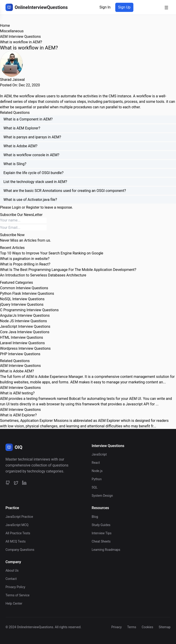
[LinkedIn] (24, 483)
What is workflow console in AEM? (31, 155)
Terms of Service (18, 595)
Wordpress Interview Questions (25, 348)
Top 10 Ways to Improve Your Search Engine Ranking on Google (52, 253)
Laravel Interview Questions (22, 343)
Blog (95, 517)
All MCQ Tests (16, 541)
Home (5, 26)
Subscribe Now (12, 235)
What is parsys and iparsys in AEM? (32, 137)
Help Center (14, 603)
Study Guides (101, 525)
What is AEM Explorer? (22, 128)
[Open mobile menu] (166, 7)
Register (33, 207)
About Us (12, 570)
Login (16, 207)
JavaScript (99, 454)
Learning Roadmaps (106, 550)
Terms (132, 627)
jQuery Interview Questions (22, 304)
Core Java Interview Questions (25, 332)
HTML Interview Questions (22, 337)
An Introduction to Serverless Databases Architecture (43, 275)
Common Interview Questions (24, 288)
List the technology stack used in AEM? (35, 182)
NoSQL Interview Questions (22, 299)
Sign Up (124, 7)
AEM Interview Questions (20, 37)
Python (97, 479)
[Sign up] (124, 7)
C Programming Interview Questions (29, 310)
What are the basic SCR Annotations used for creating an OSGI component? (65, 191)
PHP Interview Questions (20, 354)
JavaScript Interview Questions (25, 326)
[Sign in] (105, 7)
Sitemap (165, 627)
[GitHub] (8, 483)
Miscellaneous (12, 31)
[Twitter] (16, 483)
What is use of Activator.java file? (30, 200)
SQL (95, 487)
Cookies (147, 627)
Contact (11, 579)
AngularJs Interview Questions (25, 315)
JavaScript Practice (19, 517)
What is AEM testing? (17, 393)
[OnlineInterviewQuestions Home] (37, 7)
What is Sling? (15, 164)
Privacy (117, 627)
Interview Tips (102, 533)
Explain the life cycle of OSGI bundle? (33, 173)
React (96, 463)
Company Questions (20, 550)
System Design (102, 496)
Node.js (97, 471)
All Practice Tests (18, 533)
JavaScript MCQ (17, 525)
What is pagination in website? (25, 259)
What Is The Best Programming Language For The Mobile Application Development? (68, 270)
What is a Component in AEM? (28, 119)
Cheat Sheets (101, 541)
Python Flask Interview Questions (27, 293)
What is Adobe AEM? (20, 146)
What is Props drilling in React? (25, 264)
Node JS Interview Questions (23, 321)
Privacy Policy (15, 587)
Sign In (105, 7)
